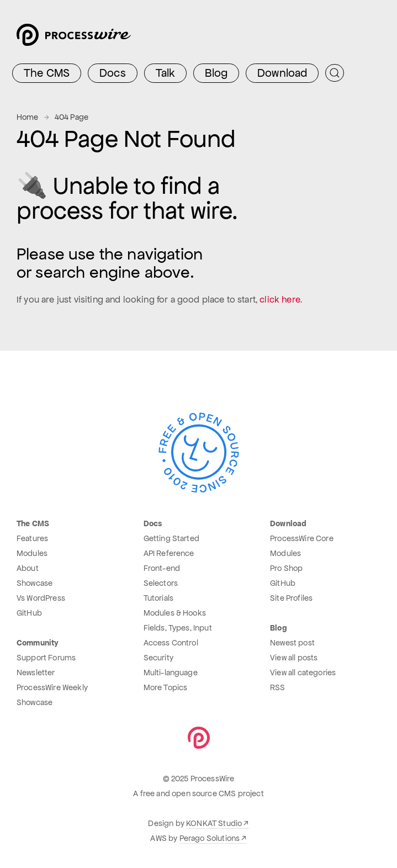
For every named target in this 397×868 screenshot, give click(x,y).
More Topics (166, 687)
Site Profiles (291, 598)
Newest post (292, 643)
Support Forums (46, 658)
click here (280, 300)
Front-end (162, 568)
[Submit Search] (335, 73)
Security (158, 658)
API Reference (169, 553)
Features (32, 538)
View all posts (294, 658)
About (28, 568)
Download (282, 73)
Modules (32, 553)
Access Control (171, 643)
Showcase (35, 583)
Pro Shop (286, 568)
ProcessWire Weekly (52, 687)
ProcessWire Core (302, 538)
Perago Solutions (210, 838)
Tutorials (158, 598)
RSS (277, 687)
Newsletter (36, 673)
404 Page (72, 117)
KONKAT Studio (214, 823)
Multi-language (171, 673)
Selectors (161, 583)
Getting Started (171, 538)
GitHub (29, 613)
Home (28, 117)
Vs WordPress (41, 598)
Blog (216, 73)
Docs (113, 73)
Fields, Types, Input (178, 628)
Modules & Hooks (175, 613)
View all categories (303, 673)
